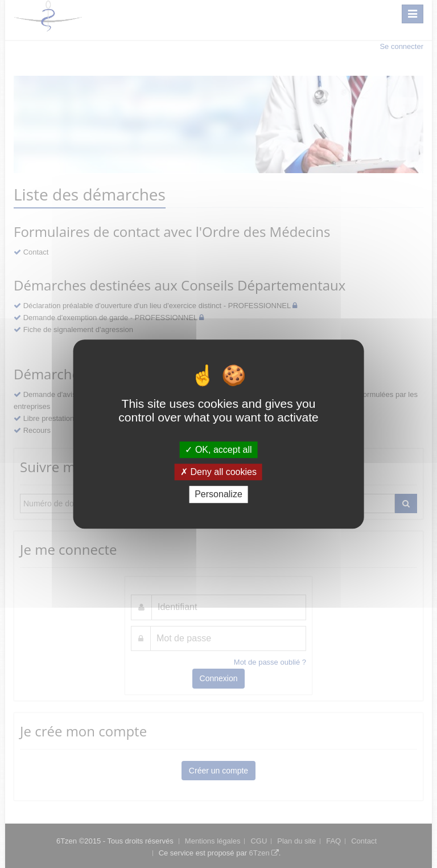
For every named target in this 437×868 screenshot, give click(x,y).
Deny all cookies (218, 472)
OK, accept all (218, 450)
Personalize (218, 495)
